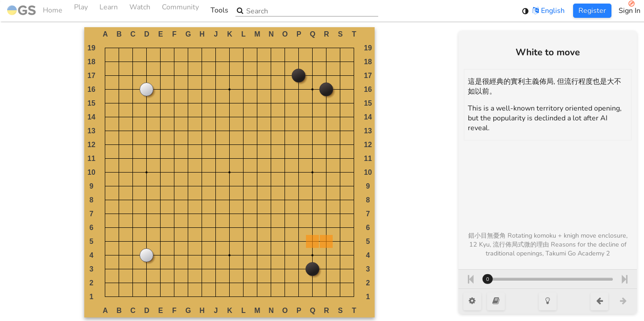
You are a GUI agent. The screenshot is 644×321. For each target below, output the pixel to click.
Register (592, 11)
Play (81, 11)
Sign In (630, 11)
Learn (109, 11)
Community (180, 11)
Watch (140, 11)
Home (35, 11)
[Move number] (548, 279)
